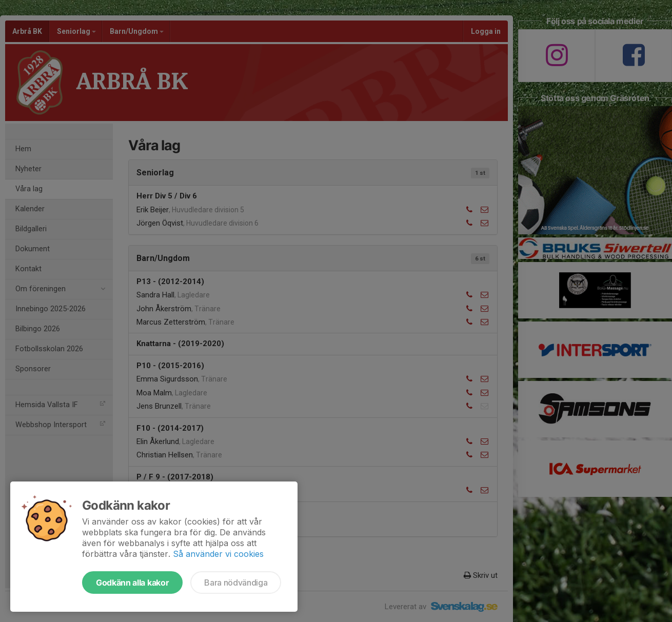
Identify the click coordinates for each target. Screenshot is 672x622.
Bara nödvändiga (236, 583)
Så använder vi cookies (218, 554)
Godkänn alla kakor (132, 583)
